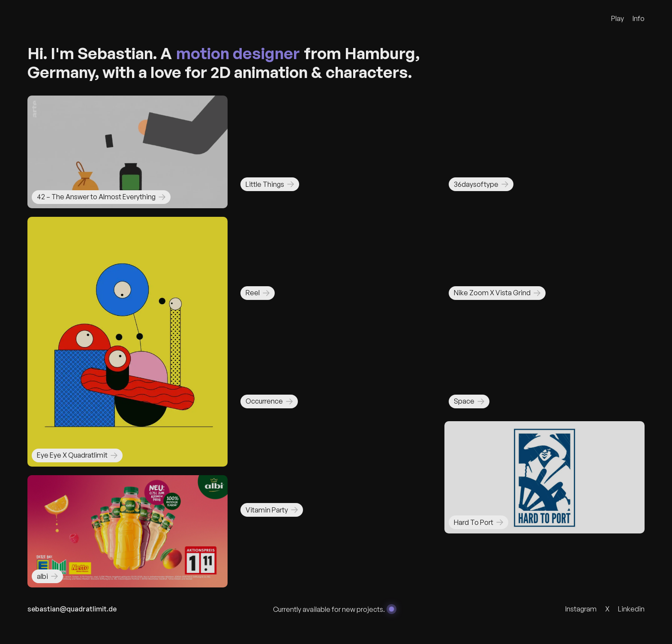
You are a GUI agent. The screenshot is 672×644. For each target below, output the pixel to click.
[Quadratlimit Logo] (64, 18)
